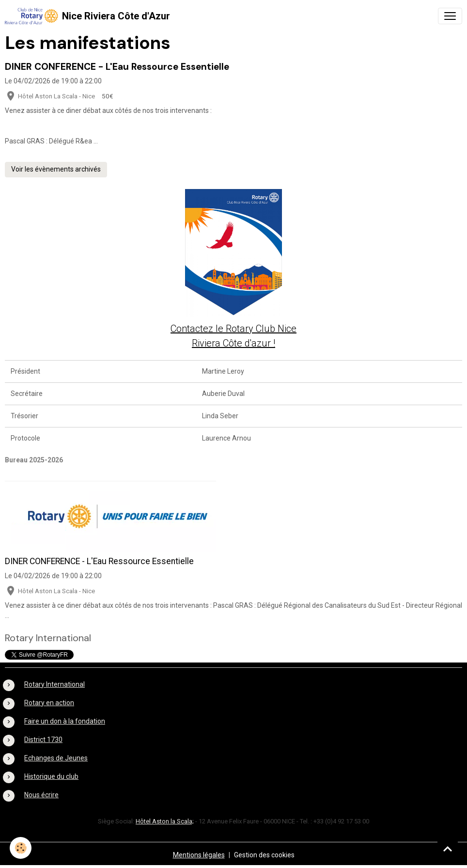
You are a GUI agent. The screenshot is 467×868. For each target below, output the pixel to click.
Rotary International (54, 684)
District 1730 (43, 740)
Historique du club (51, 776)
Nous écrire (41, 795)
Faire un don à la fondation (65, 721)
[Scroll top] (448, 849)
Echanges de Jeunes (56, 758)
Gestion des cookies (264, 855)
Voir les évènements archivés (56, 169)
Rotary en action (49, 703)
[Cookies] (21, 848)
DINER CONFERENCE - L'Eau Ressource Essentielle (117, 67)
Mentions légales (199, 855)
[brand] (87, 16)
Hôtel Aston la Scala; (165, 821)
